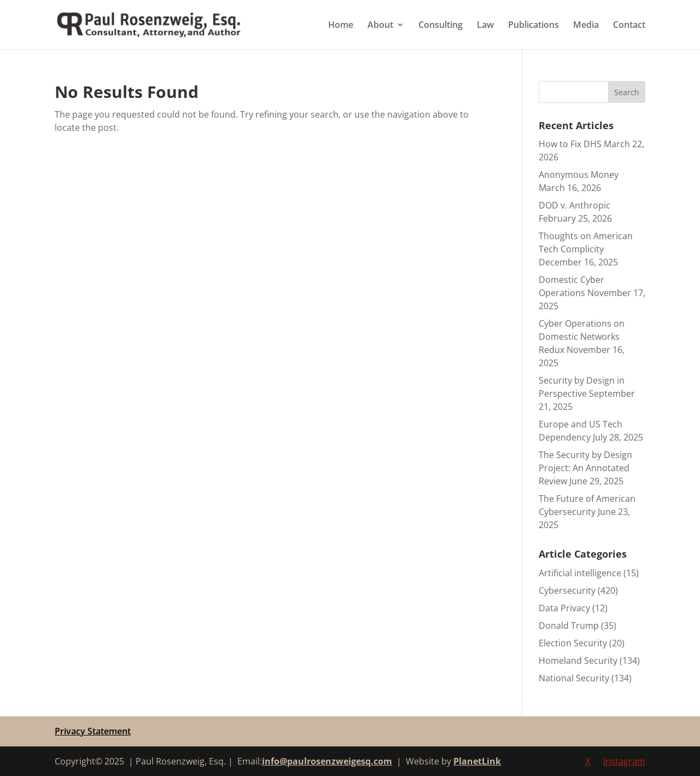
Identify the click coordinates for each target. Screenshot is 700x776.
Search (627, 92)
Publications (533, 26)
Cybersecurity (567, 590)
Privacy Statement (93, 731)
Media (586, 26)
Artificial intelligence (580, 573)
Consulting (441, 26)
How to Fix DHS (570, 144)
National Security (574, 678)
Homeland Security (578, 661)
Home (341, 26)
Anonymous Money (579, 175)
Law (485, 26)
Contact (629, 26)
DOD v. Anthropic (574, 205)
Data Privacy (564, 608)
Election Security (573, 643)
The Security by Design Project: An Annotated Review (585, 468)
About (380, 26)
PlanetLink (477, 761)
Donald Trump (569, 626)
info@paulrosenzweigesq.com (327, 761)
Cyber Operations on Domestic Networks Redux (582, 337)
